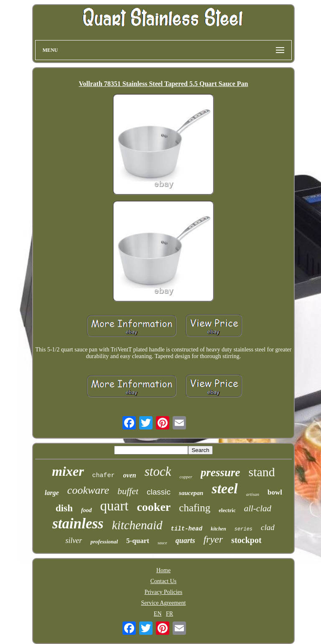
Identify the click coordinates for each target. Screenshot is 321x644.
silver (74, 540)
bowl (275, 492)
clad (268, 527)
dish (64, 508)
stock (158, 471)
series (243, 529)
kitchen (218, 529)
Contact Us (164, 581)
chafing (195, 508)
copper (186, 477)
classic (159, 492)
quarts (185, 540)
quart (115, 506)
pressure (220, 472)
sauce (162, 543)
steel (224, 489)
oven (130, 475)
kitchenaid (137, 525)
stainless (78, 524)
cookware (88, 490)
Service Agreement (164, 603)
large (52, 493)
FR (169, 614)
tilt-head (187, 529)
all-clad (258, 508)
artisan (253, 494)
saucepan (191, 493)
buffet (128, 491)
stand (261, 472)
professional (104, 542)
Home (163, 570)
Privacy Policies (164, 592)
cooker (154, 507)
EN (158, 614)
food (87, 510)
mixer (68, 471)
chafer (104, 476)
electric (227, 510)
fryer (213, 539)
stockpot (246, 540)
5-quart (138, 541)
